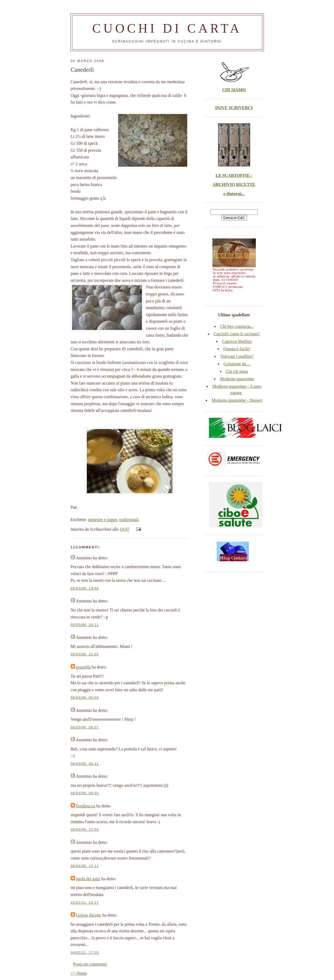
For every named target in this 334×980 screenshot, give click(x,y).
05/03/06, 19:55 (85, 588)
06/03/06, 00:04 (85, 698)
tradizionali (129, 520)
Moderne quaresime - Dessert (237, 400)
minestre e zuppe (103, 520)
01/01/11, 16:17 (85, 903)
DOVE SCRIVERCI (234, 108)
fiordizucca (86, 806)
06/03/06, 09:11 (85, 764)
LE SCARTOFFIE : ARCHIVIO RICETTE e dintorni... (234, 185)
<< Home (79, 973)
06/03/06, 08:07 (85, 727)
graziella (83, 667)
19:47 (125, 529)
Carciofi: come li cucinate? (237, 334)
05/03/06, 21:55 (85, 654)
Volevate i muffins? (237, 356)
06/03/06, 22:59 (85, 830)
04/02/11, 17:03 (85, 953)
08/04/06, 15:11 (85, 866)
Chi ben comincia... (237, 326)
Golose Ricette (89, 915)
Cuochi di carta (167, 28)
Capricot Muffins (237, 341)
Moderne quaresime (237, 379)
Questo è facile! (237, 349)
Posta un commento (90, 964)
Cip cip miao (237, 371)
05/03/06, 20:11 (85, 625)
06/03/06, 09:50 (85, 793)
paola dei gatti (88, 879)
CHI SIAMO (234, 90)
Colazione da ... (237, 364)
